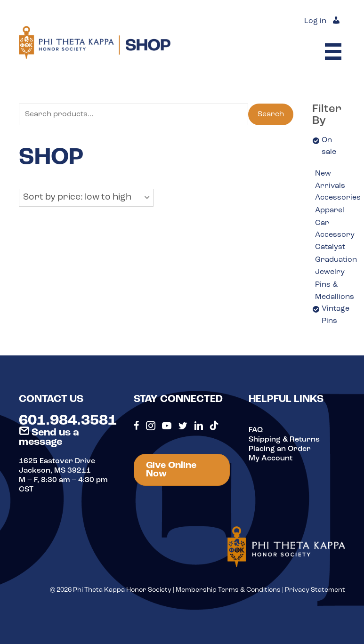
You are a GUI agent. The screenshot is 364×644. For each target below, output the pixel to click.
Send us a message (49, 438)
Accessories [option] (338, 198)
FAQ (256, 430)
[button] (86, 198)
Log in (315, 21)
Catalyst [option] (330, 247)
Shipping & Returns (284, 440)
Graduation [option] (336, 260)
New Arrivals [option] (330, 180)
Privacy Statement (315, 590)
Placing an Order (280, 449)
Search (271, 114)
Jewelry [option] (330, 272)
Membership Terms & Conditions (228, 590)
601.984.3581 (68, 421)
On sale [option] (329, 146)
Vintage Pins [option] (336, 315)
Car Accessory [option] (335, 229)
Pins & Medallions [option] (335, 291)
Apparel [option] (330, 210)
